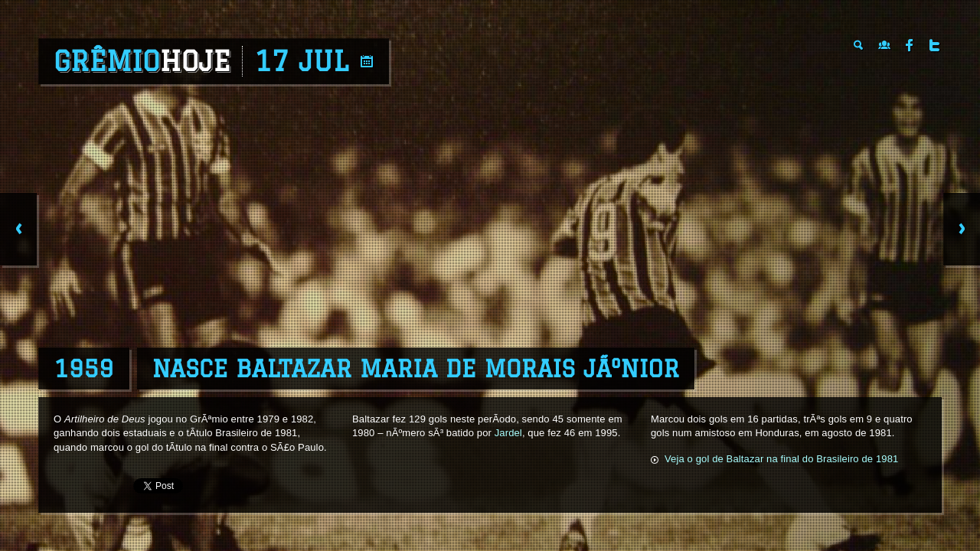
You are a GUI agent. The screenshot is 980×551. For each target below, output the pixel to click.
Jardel (508, 433)
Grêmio (142, 61)
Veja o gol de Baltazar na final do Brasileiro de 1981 (781, 459)
